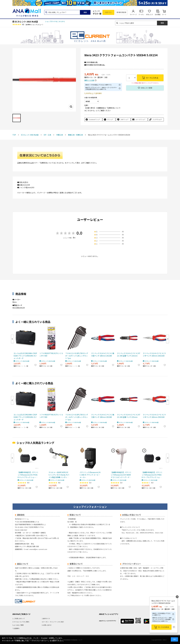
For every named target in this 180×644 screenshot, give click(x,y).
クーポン (141, 14)
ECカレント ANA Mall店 (26, 22)
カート (164, 14)
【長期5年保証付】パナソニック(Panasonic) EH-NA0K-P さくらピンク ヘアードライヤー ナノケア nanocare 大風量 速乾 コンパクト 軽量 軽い (121, 475)
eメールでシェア (140, 119)
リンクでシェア (157, 119)
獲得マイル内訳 (89, 80)
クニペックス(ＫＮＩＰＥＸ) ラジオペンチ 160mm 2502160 (154, 354)
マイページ (133, 14)
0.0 (79, 233)
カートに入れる (163, 627)
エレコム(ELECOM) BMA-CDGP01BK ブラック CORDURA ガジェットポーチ (25, 356)
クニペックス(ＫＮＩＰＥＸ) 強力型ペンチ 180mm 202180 (103, 354)
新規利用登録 (121, 12)
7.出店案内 (16, 628)
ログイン (108, 12)
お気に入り (149, 14)
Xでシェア (110, 119)
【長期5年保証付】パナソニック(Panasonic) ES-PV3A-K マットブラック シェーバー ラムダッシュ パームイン (28, 475)
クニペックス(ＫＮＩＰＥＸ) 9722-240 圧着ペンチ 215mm (129, 354)
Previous (12, 339)
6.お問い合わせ (47, 625)
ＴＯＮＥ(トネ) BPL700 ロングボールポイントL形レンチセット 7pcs (77, 356)
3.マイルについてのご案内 (21, 622)
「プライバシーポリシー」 (40, 641)
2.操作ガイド (46, 618)
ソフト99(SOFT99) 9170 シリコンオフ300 (51, 354)
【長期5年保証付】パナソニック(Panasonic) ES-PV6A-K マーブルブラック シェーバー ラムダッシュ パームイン (152, 475)
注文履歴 (158, 14)
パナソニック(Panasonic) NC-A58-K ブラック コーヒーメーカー (90, 475)
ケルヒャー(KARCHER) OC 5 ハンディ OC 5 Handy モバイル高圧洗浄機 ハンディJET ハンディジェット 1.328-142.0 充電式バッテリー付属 (59, 475)
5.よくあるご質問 (18, 625)
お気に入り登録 (146, 88)
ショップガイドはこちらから (55, 21)
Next (168, 339)
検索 (85, 12)
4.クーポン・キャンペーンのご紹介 (53, 622)
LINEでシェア (124, 119)
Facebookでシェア (95, 119)
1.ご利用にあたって (19, 618)
